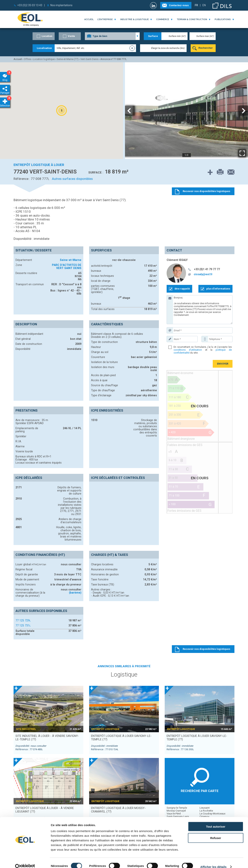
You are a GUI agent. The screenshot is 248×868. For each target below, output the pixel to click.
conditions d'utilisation (188, 350)
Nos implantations (61, 5)
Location (47, 36)
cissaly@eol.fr (203, 274)
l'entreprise (105, 19)
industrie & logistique (135, 19)
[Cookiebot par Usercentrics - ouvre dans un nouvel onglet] (25, 860)
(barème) (75, 593)
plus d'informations (218, 289)
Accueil (89, 19)
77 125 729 (23, 620)
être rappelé (182, 289)
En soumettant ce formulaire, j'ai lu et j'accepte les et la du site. (203, 350)
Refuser (216, 832)
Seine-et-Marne (71, 260)
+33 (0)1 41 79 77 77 (207, 269)
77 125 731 (23, 625)
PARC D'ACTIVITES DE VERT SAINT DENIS (67, 267)
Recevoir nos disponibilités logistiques (206, 649)
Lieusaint (205, 808)
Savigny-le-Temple (177, 808)
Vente (71, 36)
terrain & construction (192, 19)
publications (223, 19)
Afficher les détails (213, 860)
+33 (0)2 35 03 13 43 (30, 5)
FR (196, 5)
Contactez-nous (179, 5)
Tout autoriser (216, 820)
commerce (163, 19)
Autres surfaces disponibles (72, 179)
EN (204, 5)
